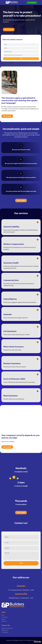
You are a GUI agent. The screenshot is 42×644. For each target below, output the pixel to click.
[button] (23, 3)
